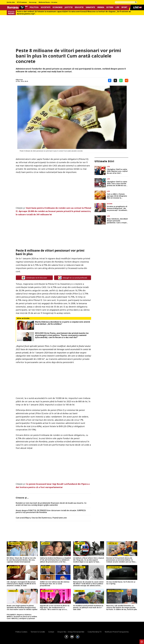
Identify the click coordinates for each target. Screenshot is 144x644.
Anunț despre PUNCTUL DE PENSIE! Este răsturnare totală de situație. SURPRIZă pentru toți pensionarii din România (51, 511)
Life (117, 7)
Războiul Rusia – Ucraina (48, 2)
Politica (34, 7)
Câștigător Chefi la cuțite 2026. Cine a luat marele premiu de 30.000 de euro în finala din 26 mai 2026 (117, 184)
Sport (124, 7)
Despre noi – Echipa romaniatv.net (71, 632)
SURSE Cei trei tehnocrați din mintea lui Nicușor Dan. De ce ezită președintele (55, 584)
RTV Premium (22, 2)
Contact (51, 632)
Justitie (69, 7)
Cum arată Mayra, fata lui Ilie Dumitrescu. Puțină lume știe (41, 518)
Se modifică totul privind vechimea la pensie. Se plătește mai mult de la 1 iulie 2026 (88, 608)
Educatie (79, 7)
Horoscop (33, 2)
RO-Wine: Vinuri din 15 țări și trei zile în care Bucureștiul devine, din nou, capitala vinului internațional (21, 560)
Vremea (101, 7)
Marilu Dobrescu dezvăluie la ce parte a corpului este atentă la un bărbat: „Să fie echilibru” (63, 323)
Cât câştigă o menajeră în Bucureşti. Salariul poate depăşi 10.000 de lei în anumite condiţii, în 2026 (21, 584)
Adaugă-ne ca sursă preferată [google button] (73, 278)
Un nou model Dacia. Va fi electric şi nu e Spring (121, 583)
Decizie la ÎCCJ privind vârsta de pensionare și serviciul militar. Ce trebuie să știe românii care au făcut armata (121, 560)
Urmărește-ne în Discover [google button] (34, 278)
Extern (110, 7)
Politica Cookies (21, 632)
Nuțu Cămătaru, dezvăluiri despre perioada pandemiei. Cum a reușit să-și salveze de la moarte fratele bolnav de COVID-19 (118, 221)
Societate (46, 7)
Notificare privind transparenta (117, 632)
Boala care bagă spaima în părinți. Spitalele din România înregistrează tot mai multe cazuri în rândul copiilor (22, 608)
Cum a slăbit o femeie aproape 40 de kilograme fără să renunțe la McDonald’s (117, 196)
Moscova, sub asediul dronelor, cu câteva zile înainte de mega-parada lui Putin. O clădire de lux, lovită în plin (122, 608)
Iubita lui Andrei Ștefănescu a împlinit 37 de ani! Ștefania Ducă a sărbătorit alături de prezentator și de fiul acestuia (55, 560)
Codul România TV (95, 632)
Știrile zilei (11, 2)
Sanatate (90, 7)
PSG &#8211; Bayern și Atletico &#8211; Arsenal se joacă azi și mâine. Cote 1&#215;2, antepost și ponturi (22, 617)
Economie (58, 7)
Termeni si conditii (38, 632)
